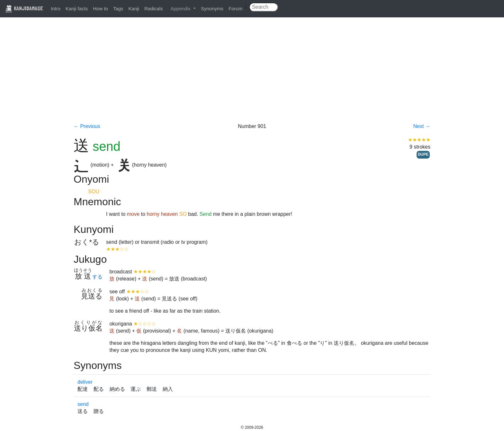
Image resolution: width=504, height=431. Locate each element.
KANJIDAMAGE (24, 8)
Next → (422, 126)
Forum (235, 9)
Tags (118, 9)
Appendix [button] (181, 9)
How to (100, 9)
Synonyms (212, 9)
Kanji (134, 9)
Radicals (154, 9)
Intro (56, 9)
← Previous (87, 126)
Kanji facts (77, 9)
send (83, 404)
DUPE (423, 154)
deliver (85, 382)
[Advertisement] (252, 75)
